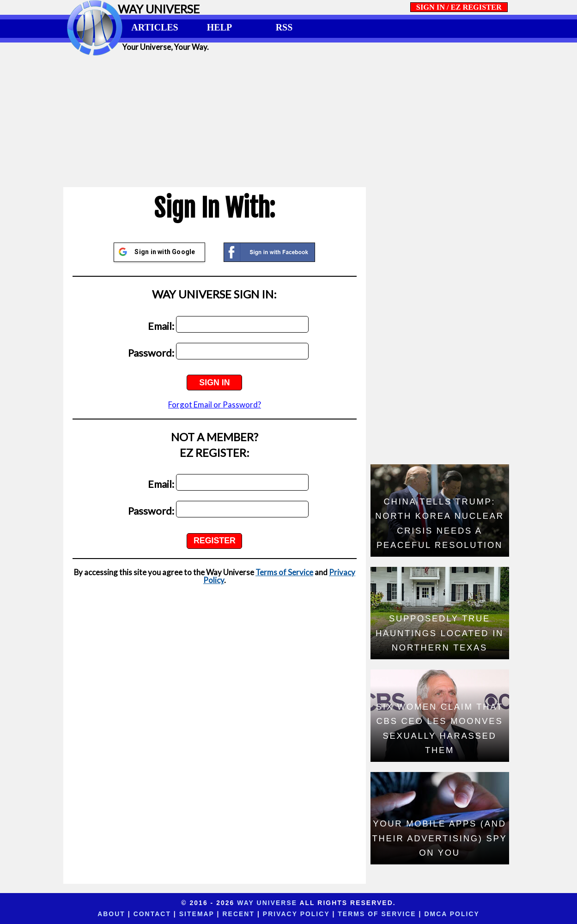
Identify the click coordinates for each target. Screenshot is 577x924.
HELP (219, 27)
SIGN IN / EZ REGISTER (459, 7)
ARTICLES (155, 27)
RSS (284, 27)
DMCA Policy (452, 914)
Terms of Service (284, 572)
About (111, 914)
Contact (152, 914)
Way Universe (267, 903)
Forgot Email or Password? (215, 404)
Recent (239, 914)
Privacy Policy (296, 914)
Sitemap (197, 914)
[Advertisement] (289, 121)
